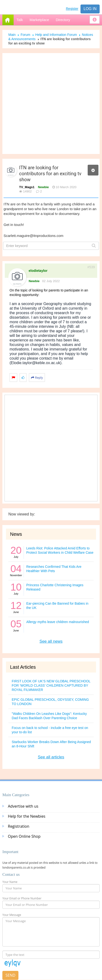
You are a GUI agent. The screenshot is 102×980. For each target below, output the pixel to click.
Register (72, 9)
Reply (37, 378)
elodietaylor (38, 271)
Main (12, 35)
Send (10, 975)
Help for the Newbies (27, 816)
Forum (25, 35)
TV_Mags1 (27, 187)
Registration (19, 826)
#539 (91, 267)
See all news (51, 641)
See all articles (51, 757)
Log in (90, 9)
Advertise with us (23, 806)
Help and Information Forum (56, 35)
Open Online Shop (24, 836)
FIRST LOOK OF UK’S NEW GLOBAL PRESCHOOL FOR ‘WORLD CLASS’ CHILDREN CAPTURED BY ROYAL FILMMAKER (51, 685)
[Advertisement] (49, 104)
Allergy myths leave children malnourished (58, 622)
